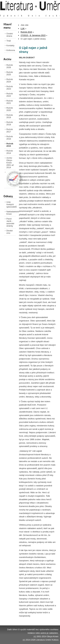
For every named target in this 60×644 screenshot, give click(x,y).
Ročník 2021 (10, 102)
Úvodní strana (10, 35)
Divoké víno (10, 232)
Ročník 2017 (10, 131)
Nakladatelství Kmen (11, 213)
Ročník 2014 (10, 152)
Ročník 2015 (10, 145)
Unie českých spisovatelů (11, 204)
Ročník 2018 (10, 123)
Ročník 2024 (10, 80)
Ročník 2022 (10, 95)
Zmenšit (49, 13)
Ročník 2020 (10, 109)
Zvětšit (30, 13)
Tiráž (9, 41)
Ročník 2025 (10, 73)
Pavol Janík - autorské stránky (10, 222)
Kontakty (10, 45)
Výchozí (39, 13)
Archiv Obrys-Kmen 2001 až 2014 (10, 163)
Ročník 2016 (10, 138)
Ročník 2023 (10, 88)
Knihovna (11, 50)
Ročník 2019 (10, 116)
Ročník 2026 (10, 66)
